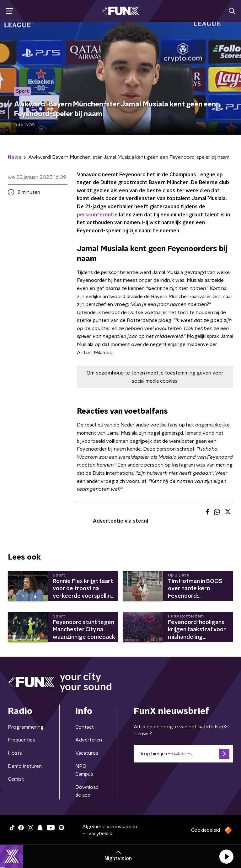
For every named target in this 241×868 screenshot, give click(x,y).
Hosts (15, 753)
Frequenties (21, 740)
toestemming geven (188, 373)
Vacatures (87, 753)
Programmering (26, 727)
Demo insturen (25, 766)
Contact (85, 727)
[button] (226, 856)
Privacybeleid (97, 834)
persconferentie (97, 215)
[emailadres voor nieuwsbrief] (183, 754)
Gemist (16, 779)
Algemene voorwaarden (110, 827)
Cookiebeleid (206, 830)
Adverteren (89, 740)
